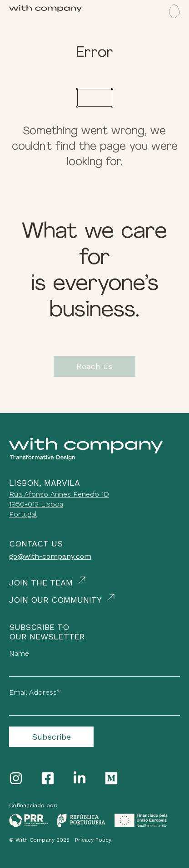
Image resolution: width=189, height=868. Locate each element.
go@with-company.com (50, 556)
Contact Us (36, 544)
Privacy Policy (93, 840)
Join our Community (55, 600)
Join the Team (41, 583)
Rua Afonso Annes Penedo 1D (59, 494)
